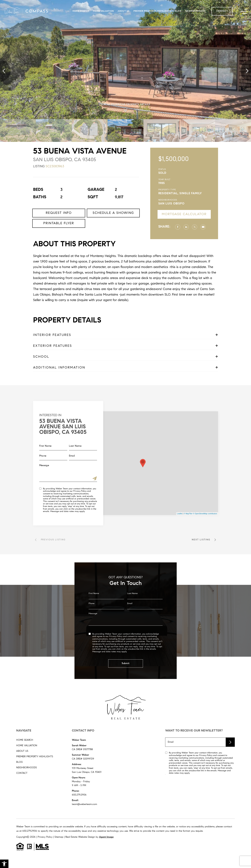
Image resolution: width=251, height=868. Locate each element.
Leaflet (180, 514)
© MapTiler (188, 514)
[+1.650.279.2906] (30, 831)
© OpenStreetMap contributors (205, 514)
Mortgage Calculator (199, 214)
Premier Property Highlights (152, 11)
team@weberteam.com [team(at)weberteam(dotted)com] (84, 804)
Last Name (132, 605)
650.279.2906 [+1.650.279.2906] (79, 795)
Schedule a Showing (113, 228)
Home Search (81, 11)
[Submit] (80, 479)
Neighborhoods (195, 11)
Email (130, 615)
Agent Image (106, 837)
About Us (124, 11)
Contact (222, 11)
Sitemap (59, 837)
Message (93, 625)
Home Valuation (103, 11)
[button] (4, 864)
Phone (92, 615)
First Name (94, 605)
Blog (178, 11)
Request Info (59, 228)
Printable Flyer (59, 238)
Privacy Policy (65, 491)
